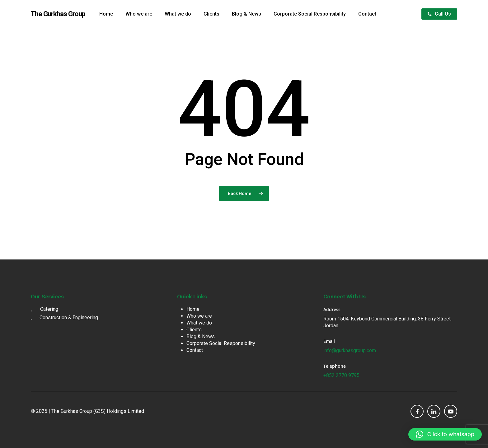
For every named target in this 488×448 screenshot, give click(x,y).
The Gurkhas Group (58, 14)
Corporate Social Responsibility (221, 343)
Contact (195, 350)
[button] (476, 3)
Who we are (199, 316)
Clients (194, 330)
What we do (199, 323)
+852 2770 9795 (341, 375)
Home (193, 309)
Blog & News (201, 336)
